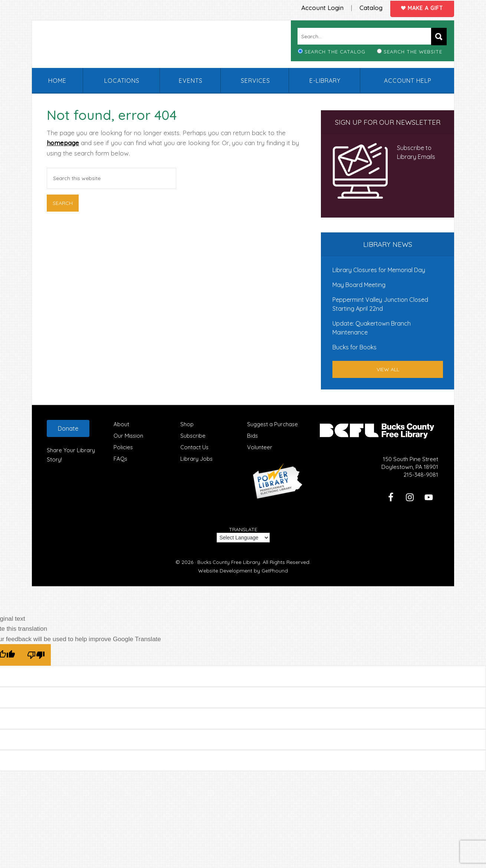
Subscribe (193, 435)
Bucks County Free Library (126, 46)
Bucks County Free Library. (229, 562)
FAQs (121, 458)
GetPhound (275, 570)
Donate (68, 428)
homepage (63, 142)
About (121, 424)
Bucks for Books (354, 347)
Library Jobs (197, 458)
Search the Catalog (335, 51)
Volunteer (260, 447)
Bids (253, 435)
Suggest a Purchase (273, 424)
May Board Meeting (359, 284)
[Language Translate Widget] (243, 537)
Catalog (367, 7)
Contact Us (195, 447)
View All (388, 369)
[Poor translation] (36, 655)
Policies (123, 447)
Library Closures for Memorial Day (379, 270)
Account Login (317, 7)
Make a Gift (421, 8)
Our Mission (129, 435)
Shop (187, 424)
